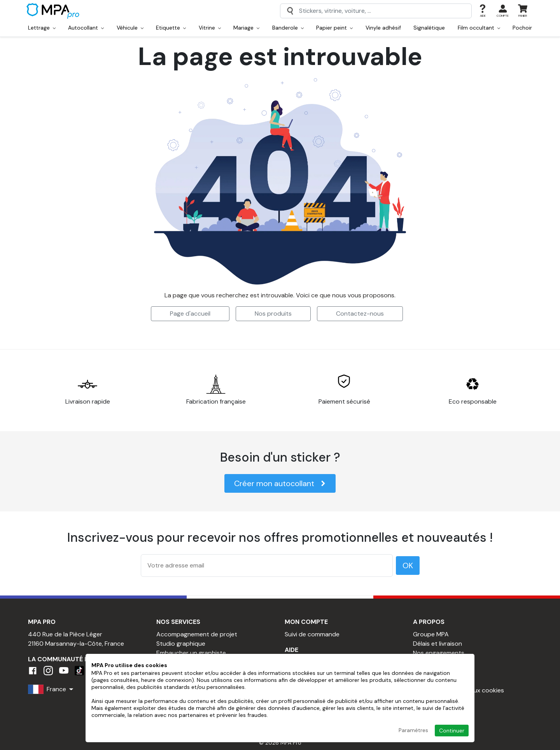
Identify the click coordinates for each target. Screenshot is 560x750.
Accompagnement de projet (197, 634)
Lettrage (42, 28)
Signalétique (429, 28)
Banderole (288, 28)
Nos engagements (439, 653)
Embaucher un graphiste (191, 653)
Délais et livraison (437, 644)
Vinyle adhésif (383, 28)
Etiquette (171, 28)
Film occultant (479, 28)
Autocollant (86, 28)
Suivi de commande (312, 634)
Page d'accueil (190, 314)
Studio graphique (181, 644)
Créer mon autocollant (280, 483)
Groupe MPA (431, 634)
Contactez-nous (360, 314)
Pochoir (522, 28)
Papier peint (334, 28)
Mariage (246, 28)
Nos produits (273, 314)
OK (408, 566)
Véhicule (130, 28)
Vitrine (210, 28)
